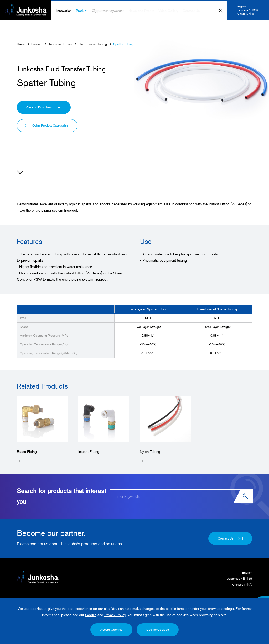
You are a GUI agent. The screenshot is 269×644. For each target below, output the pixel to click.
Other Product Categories (46, 125)
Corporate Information (108, 11)
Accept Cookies (111, 629)
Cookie (91, 615)
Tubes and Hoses (60, 44)
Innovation (64, 11)
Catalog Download (44, 107)
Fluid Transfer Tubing (93, 44)
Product (82, 11)
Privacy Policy (115, 615)
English (242, 6)
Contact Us (191, 11)
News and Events (141, 11)
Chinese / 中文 (246, 14)
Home (21, 44)
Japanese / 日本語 (248, 10)
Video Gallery (168, 11)
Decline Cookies (158, 629)
